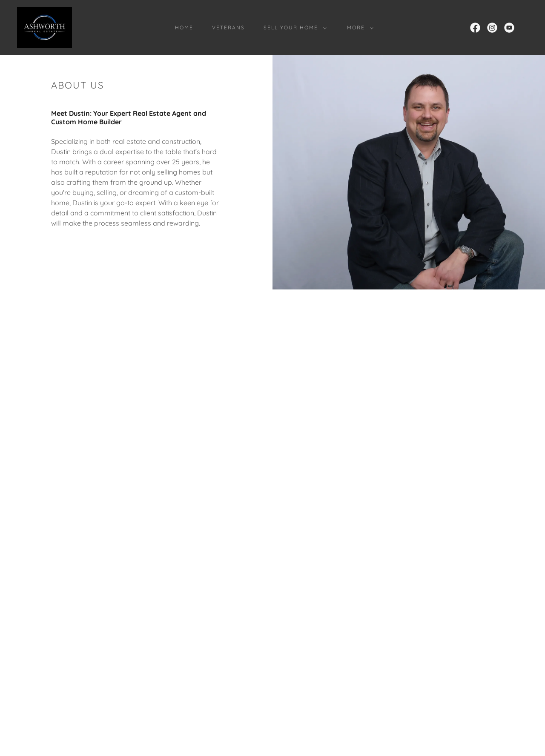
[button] (293, 28)
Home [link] (184, 27)
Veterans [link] (228, 27)
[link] (44, 27)
